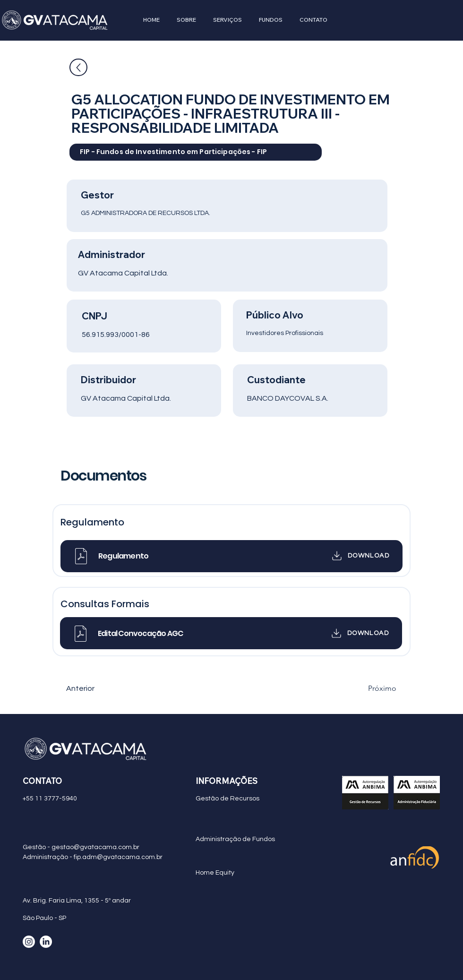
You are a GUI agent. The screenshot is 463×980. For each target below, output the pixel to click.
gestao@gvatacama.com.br (95, 847)
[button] (186, 20)
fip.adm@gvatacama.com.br (118, 857)
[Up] (78, 67)
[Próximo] (373, 688)
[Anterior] (97, 688)
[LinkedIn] (46, 942)
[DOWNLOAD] (355, 556)
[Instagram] (29, 942)
